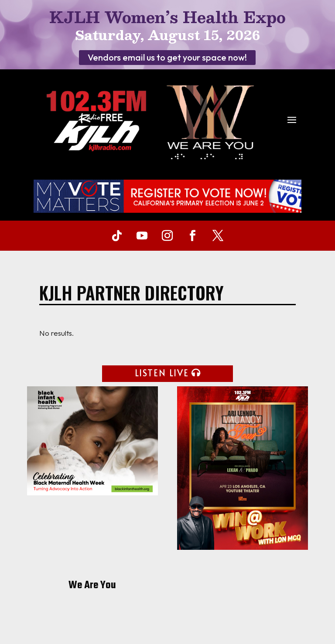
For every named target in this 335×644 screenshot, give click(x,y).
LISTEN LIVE (162, 373)
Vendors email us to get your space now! (167, 57)
